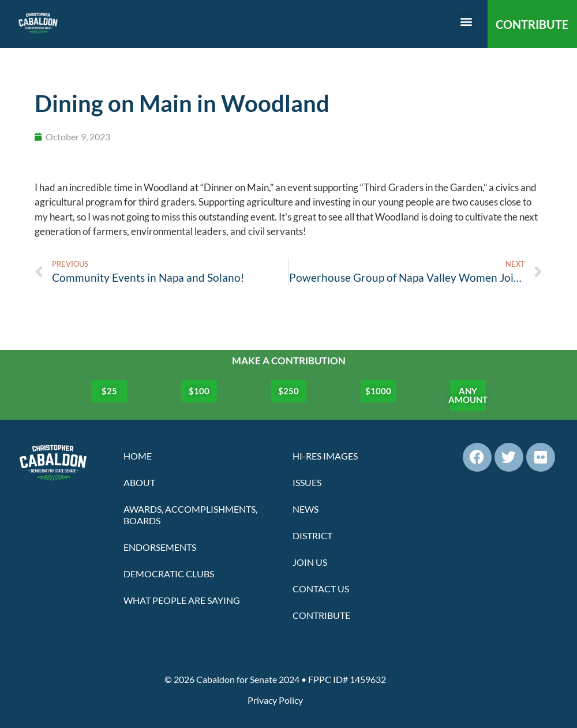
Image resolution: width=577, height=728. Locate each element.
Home (138, 456)
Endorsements (160, 547)
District (312, 535)
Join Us (310, 562)
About (139, 482)
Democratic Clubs (169, 574)
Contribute (321, 615)
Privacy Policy (275, 700)
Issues (307, 482)
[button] (467, 21)
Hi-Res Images (325, 456)
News (306, 509)
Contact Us (321, 589)
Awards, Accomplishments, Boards (190, 515)
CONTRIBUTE (532, 24)
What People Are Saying (182, 600)
